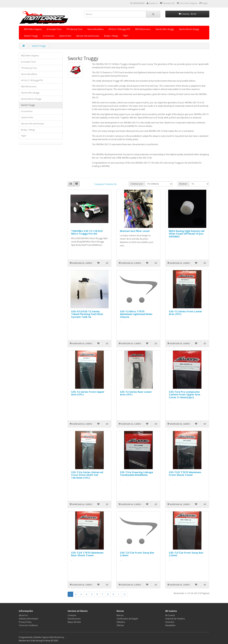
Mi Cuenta (170, 615)
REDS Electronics (143, 29)
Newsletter (170, 625)
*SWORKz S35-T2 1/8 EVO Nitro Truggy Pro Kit (87, 232)
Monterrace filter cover (135, 231)
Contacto (72, 615)
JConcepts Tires (54, 29)
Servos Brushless (95, 29)
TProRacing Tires (74, 29)
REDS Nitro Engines (33, 29)
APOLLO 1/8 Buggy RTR (119, 29)
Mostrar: (183, 184)
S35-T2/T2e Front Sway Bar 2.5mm (186, 554)
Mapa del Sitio (74, 622)
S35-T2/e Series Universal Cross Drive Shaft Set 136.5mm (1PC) (87, 475)
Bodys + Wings (111, 36)
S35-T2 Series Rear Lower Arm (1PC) (136, 393)
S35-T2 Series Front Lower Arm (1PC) (185, 313)
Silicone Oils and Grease (88, 36)
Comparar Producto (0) (105, 184)
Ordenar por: (137, 184)
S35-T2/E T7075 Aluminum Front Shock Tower (185, 474)
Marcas (120, 615)
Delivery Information (29, 619)
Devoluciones (74, 619)
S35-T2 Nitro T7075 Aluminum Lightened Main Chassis (136, 314)
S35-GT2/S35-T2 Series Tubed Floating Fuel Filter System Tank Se (87, 314)
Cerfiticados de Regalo (127, 619)
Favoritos (170, 622)
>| (124, 594)
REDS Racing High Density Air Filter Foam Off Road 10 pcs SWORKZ (187, 234)
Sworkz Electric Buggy (189, 29)
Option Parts (65, 36)
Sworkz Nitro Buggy (165, 29)
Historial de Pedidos (175, 619)
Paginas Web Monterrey (53, 637)
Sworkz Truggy (31, 36)
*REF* (126, 36)
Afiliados (121, 622)
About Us (23, 615)
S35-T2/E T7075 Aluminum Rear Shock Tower (87, 554)
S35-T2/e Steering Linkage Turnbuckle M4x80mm (136, 474)
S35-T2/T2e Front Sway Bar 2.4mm (137, 554)
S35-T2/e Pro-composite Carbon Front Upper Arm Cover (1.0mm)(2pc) (184, 394)
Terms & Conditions (28, 625)
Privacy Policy (25, 622)
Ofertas (120, 625)
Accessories (48, 36)
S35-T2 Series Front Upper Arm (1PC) (88, 393)
